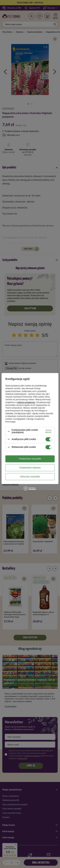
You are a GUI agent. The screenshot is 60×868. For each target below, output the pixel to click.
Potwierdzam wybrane (30, 468)
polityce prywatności (26, 402)
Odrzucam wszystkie (30, 477)
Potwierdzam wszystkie (30, 459)
